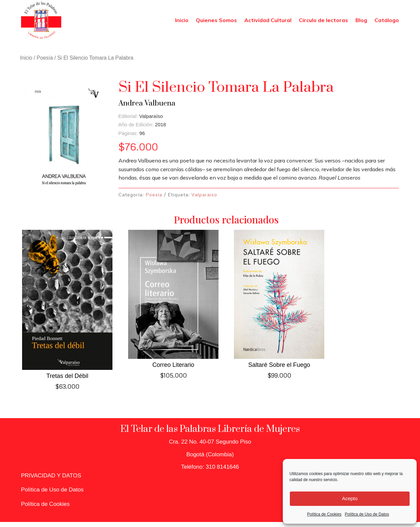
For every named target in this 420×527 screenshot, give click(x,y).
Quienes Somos (216, 20)
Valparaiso (204, 194)
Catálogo (387, 20)
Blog (361, 20)
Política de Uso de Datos (367, 514)
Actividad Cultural (268, 20)
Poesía (45, 58)
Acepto (350, 498)
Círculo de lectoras (323, 20)
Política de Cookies (324, 514)
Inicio (182, 20)
